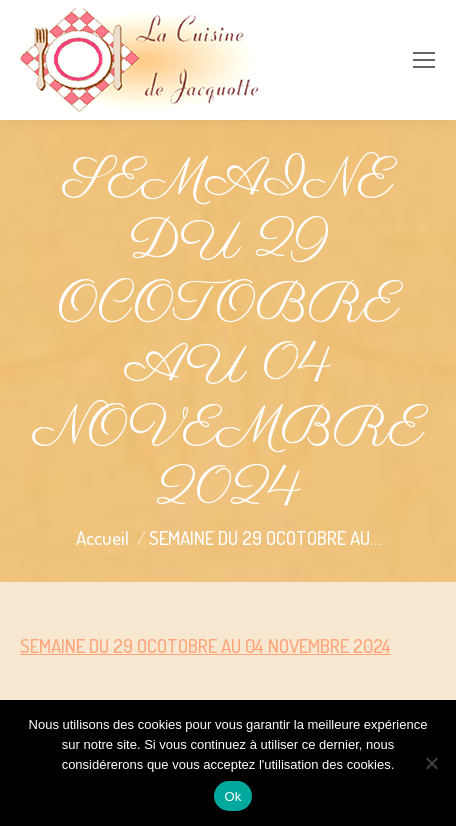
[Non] (431, 763)
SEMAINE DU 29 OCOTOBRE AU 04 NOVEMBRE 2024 (205, 645)
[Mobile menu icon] (424, 60)
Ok (232, 796)
